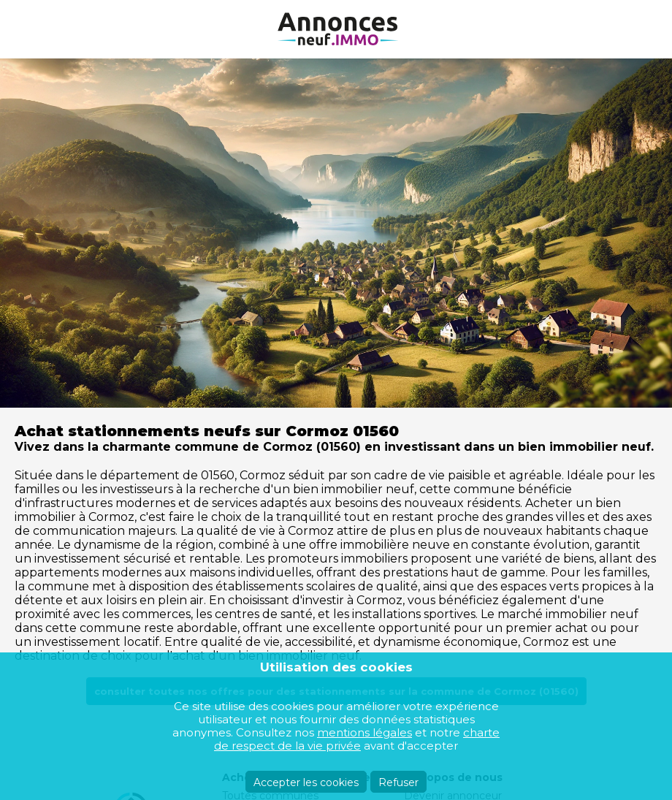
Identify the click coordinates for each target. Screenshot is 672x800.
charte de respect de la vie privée (357, 739)
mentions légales (364, 732)
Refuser (398, 782)
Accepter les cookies (306, 782)
